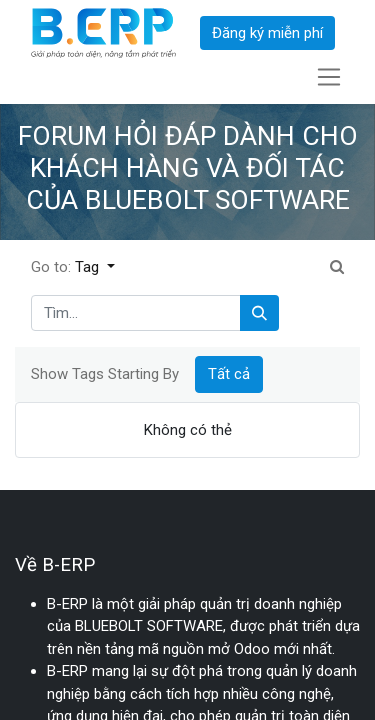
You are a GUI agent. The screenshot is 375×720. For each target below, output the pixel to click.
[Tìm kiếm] (259, 313)
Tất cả (229, 374)
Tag (89, 267)
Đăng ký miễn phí (267, 33)
